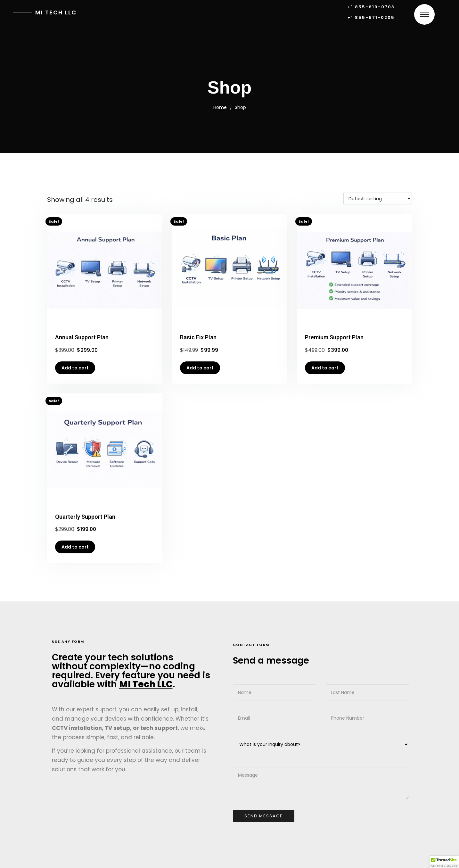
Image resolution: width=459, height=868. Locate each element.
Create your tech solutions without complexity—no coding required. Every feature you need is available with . (131, 671)
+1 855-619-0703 (371, 7)
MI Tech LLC (56, 12)
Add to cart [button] (75, 368)
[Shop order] (378, 198)
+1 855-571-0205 (371, 18)
